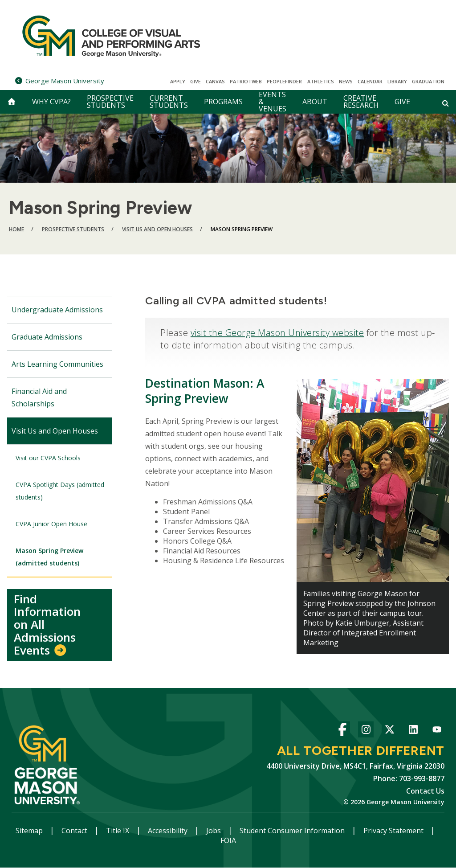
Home (16, 229)
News (346, 81)
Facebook (342, 731)
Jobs (214, 831)
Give (195, 81)
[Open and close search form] (446, 103)
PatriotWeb (246, 81)
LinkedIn (413, 731)
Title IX (118, 831)
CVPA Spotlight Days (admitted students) (60, 491)
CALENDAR (370, 81)
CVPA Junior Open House (51, 524)
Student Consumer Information (293, 831)
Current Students (169, 102)
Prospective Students (110, 102)
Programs (223, 102)
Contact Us (425, 791)
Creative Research (361, 102)
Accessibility (169, 831)
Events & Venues (273, 102)
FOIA (228, 840)
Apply (178, 81)
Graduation (428, 81)
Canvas (215, 81)
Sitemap (30, 831)
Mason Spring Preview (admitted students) (49, 557)
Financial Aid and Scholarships (39, 397)
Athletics (321, 81)
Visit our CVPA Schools (48, 458)
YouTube (437, 731)
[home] (12, 102)
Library (397, 81)
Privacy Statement (394, 831)
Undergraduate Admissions (57, 310)
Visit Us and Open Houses (157, 229)
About (315, 102)
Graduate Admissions (47, 337)
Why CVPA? (51, 102)
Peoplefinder (284, 81)
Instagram (366, 731)
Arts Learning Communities (57, 364)
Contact (75, 831)
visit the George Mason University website (277, 333)
